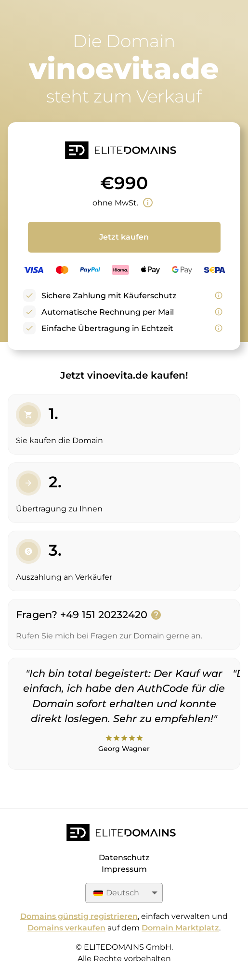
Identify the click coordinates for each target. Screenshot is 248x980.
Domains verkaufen (66, 928)
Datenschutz (124, 858)
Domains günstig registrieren (79, 916)
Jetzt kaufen (124, 237)
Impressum (124, 869)
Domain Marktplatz (180, 928)
